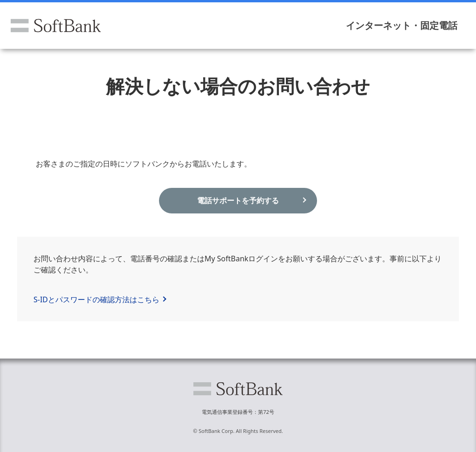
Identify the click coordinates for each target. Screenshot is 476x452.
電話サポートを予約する (238, 200)
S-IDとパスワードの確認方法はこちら (96, 299)
